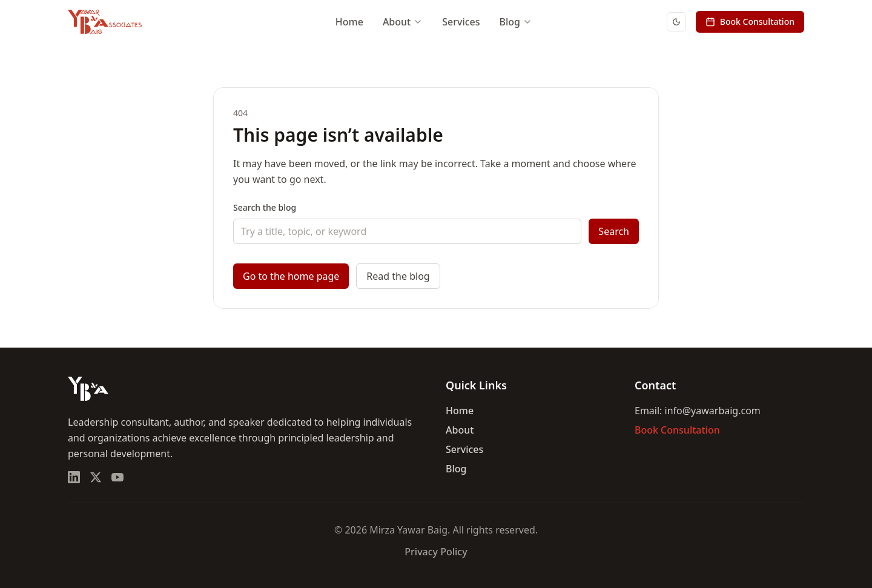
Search (614, 231)
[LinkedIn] (74, 477)
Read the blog (398, 276)
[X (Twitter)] (96, 477)
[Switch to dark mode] (676, 22)
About (403, 22)
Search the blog (265, 207)
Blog (516, 22)
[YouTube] (117, 477)
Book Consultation (750, 21)
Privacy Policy (436, 552)
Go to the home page (291, 276)
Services (461, 22)
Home (349, 22)
